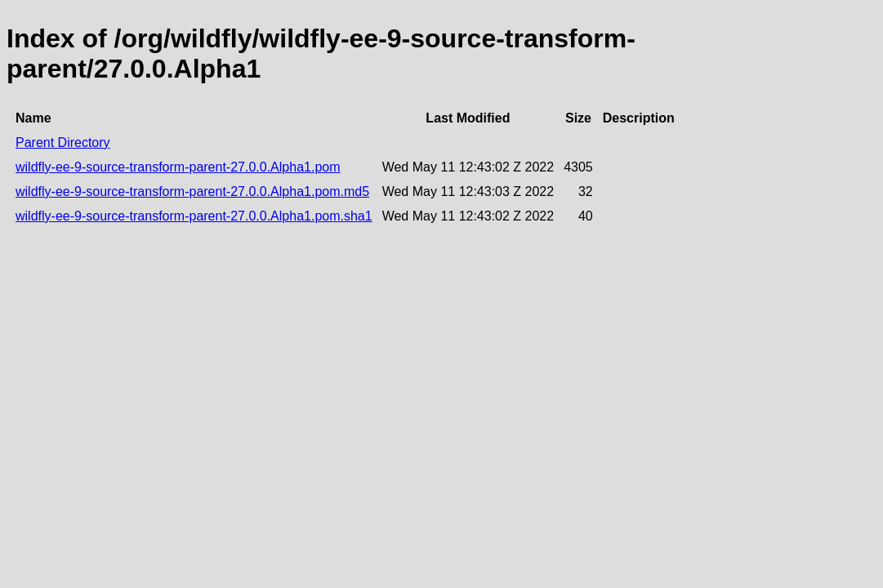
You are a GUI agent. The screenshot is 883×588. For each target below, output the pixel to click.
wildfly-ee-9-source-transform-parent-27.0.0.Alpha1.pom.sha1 (194, 216)
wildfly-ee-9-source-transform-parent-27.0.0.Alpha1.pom (178, 167)
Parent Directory (63, 143)
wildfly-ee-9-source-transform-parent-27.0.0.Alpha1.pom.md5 (192, 192)
